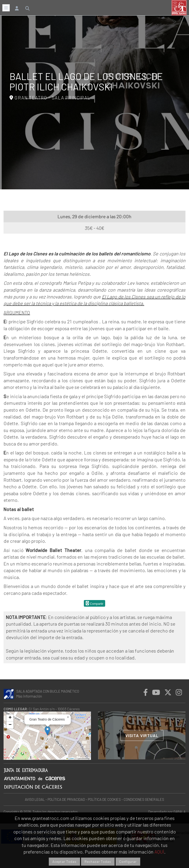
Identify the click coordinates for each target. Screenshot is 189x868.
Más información (29, 696)
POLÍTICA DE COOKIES (104, 799)
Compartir (95, 603)
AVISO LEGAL (35, 799)
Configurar (128, 861)
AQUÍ (159, 852)
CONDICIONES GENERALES (144, 799)
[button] (47, 731)
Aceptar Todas (64, 861)
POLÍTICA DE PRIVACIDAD (66, 799)
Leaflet (70, 759)
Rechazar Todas (98, 861)
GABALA (179, 812)
